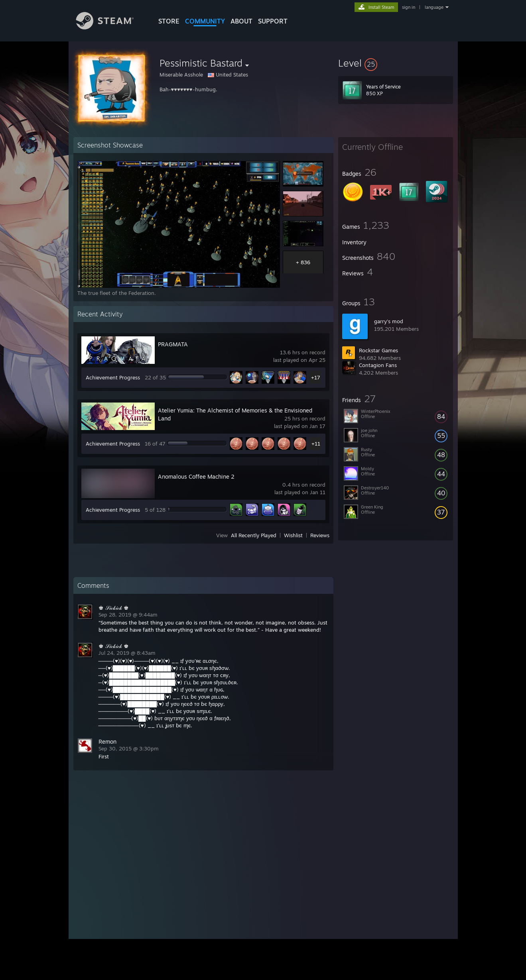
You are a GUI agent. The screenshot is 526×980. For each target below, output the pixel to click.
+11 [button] (316, 444)
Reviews (320, 535)
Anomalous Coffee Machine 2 (196, 476)
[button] (396, 63)
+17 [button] (316, 377)
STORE (169, 21)
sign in (409, 7)
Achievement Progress (113, 377)
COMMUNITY (205, 21)
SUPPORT (273, 21)
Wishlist (293, 535)
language (434, 7)
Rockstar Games (378, 350)
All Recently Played (254, 535)
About (241, 21)
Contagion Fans (378, 365)
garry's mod (389, 321)
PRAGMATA (173, 344)
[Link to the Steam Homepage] (111, 27)
